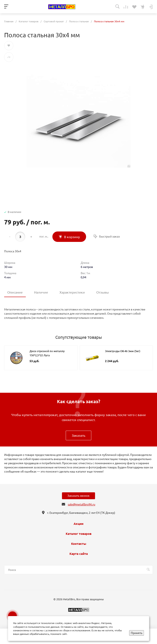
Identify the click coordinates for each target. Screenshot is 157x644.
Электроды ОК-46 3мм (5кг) (123, 351)
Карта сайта (79, 554)
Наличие (41, 292)
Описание (15, 292)
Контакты (79, 544)
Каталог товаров (79, 534)
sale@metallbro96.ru (82, 504)
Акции (78, 524)
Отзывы (103, 292)
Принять (137, 633)
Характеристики (72, 292)
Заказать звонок (78, 496)
